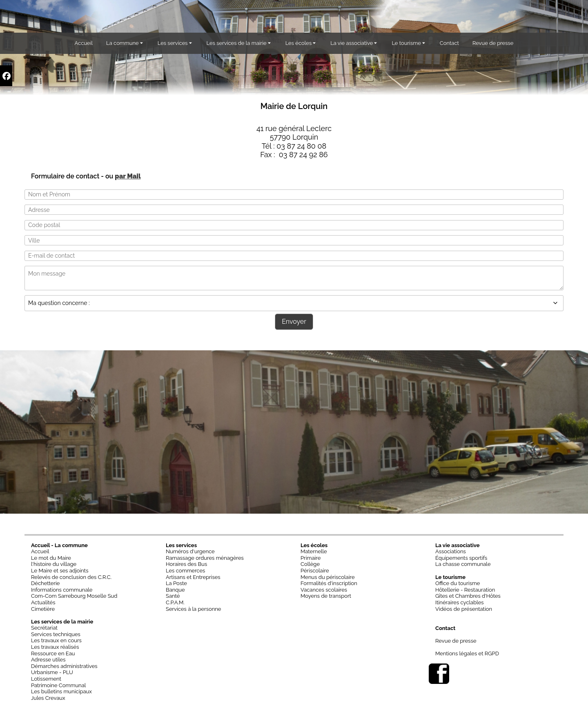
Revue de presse (456, 641)
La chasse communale (463, 564)
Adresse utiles (48, 660)
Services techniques (56, 634)
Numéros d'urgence (190, 551)
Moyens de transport (326, 596)
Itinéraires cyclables (460, 602)
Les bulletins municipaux (61, 691)
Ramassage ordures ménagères (205, 558)
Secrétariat (44, 628)
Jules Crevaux (48, 698)
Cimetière (43, 609)
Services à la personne (194, 609)
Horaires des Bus (186, 564)
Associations (451, 551)
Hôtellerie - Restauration (465, 590)
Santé (173, 596)
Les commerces (185, 571)
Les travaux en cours (56, 640)
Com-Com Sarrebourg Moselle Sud (74, 596)
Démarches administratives (64, 666)
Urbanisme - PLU (52, 672)
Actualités (43, 602)
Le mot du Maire (51, 558)
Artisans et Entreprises (193, 577)
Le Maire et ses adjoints (60, 571)
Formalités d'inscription (329, 583)
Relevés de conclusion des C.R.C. (71, 577)
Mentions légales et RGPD (467, 653)
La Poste (176, 583)
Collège (310, 564)
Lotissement (46, 679)
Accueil (40, 551)
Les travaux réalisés (55, 647)
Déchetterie (45, 583)
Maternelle (314, 551)
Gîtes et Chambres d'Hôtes (468, 596)
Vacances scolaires (324, 590)
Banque (175, 590)
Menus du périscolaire (328, 577)
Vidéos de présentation (464, 609)
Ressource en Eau (53, 653)
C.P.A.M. (175, 602)
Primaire (311, 558)
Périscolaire (315, 571)
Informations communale (62, 590)
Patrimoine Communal (58, 685)
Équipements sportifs (461, 558)
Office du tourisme (458, 583)
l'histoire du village (54, 564)
